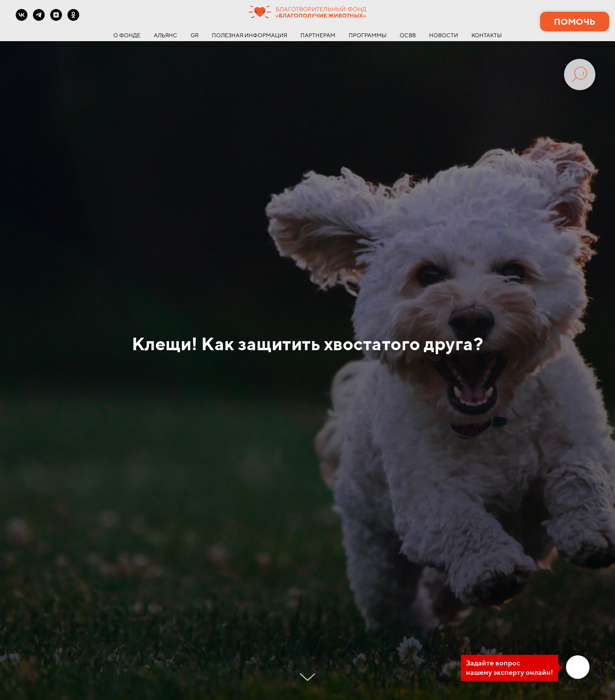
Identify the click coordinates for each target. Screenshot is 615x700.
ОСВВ (408, 35)
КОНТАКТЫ (487, 35)
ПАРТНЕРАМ (318, 35)
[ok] (73, 19)
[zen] (56, 19)
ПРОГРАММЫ (368, 35)
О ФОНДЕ (127, 35)
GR (195, 35)
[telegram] (39, 19)
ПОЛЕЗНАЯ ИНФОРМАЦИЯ (249, 35)
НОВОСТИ (444, 35)
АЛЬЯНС (166, 35)
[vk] (22, 19)
